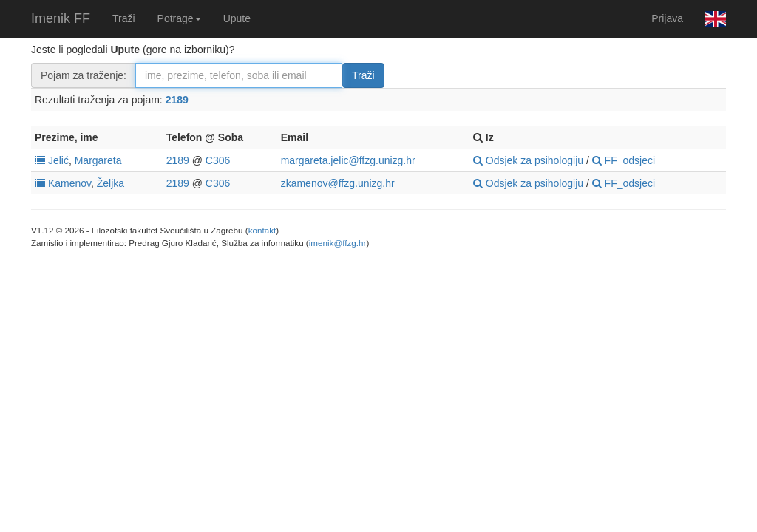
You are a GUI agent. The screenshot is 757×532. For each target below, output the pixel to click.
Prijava (667, 18)
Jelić (58, 160)
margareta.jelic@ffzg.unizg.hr (348, 160)
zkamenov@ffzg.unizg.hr (338, 183)
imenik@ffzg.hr (338, 243)
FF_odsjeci (624, 160)
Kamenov (69, 183)
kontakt (262, 230)
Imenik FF (61, 18)
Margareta (98, 160)
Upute (237, 18)
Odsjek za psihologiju (528, 160)
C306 (218, 160)
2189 (177, 100)
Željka (111, 183)
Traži (124, 18)
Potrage (179, 18)
